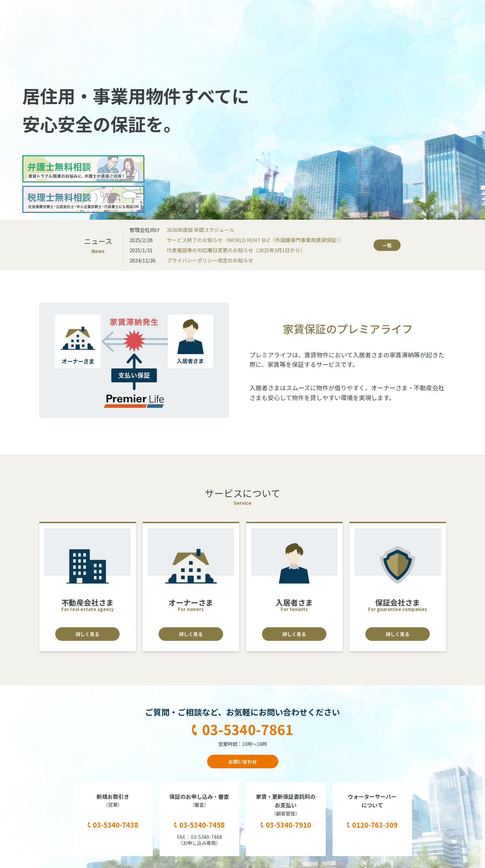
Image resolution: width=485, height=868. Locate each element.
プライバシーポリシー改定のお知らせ (210, 260)
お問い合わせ (243, 762)
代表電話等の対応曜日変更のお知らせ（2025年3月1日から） (236, 250)
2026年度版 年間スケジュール (200, 230)
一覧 (387, 245)
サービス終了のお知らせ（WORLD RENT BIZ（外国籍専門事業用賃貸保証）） (255, 240)
